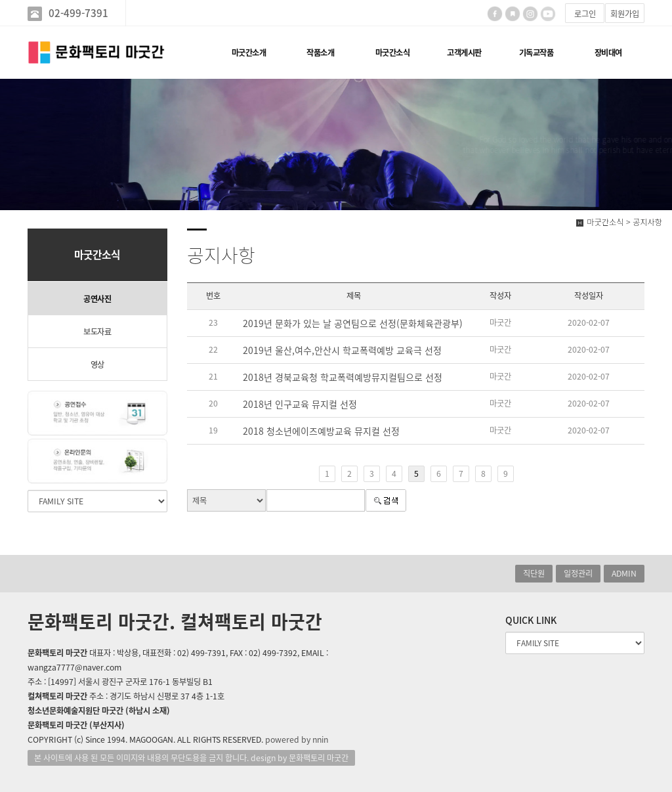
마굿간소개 (249, 53)
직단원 (534, 573)
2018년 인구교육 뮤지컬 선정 (300, 404)
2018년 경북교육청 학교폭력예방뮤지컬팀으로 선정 (343, 377)
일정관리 (578, 573)
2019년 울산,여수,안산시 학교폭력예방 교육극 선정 (342, 350)
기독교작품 (536, 53)
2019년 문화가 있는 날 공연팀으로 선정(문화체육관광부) (353, 323)
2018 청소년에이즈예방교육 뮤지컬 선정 (321, 431)
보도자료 (97, 332)
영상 (97, 364)
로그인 (585, 14)
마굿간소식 (393, 53)
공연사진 (97, 299)
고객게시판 (464, 53)
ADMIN (624, 573)
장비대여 (608, 53)
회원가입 (625, 14)
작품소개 (320, 53)
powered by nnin (297, 739)
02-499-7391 (78, 13)
